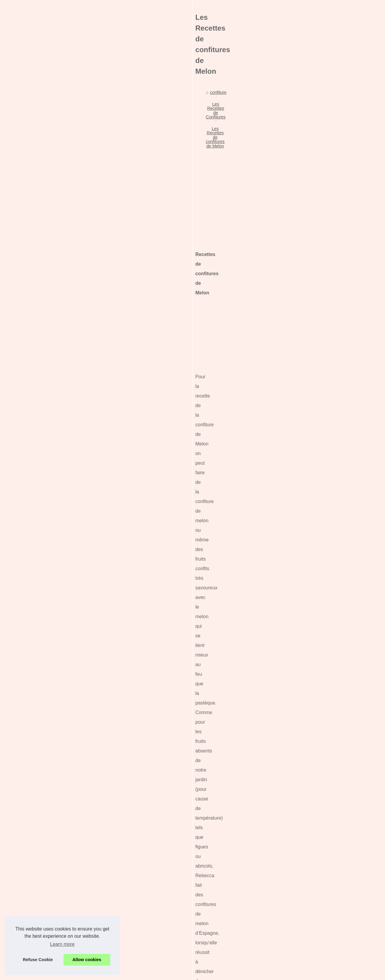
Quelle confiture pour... (312, 293)
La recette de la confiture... (315, 445)
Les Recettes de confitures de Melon (145, 191)
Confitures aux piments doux (90, 924)
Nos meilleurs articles (311, 174)
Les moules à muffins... (312, 266)
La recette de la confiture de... (318, 491)
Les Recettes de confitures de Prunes (254, 830)
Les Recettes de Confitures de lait (62, 830)
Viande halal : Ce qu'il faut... (317, 419)
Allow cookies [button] (87, 960)
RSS (159, 974)
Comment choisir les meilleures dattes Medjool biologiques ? (120, 903)
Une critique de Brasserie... (316, 280)
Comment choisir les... (311, 405)
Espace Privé (218, 974)
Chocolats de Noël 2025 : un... (319, 352)
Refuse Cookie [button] (38, 960)
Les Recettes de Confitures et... (320, 517)
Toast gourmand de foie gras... (319, 478)
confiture (38, 191)
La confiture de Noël (82, 944)
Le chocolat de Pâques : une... (319, 392)
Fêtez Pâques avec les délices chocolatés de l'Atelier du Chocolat (125, 883)
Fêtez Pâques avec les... (314, 379)
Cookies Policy (139, 974)
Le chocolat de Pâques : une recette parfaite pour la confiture (121, 893)
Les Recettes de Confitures (78, 191)
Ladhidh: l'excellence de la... (317, 226)
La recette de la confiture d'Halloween (98, 934)
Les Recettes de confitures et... (320, 504)
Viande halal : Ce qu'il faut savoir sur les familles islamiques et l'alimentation (135, 913)
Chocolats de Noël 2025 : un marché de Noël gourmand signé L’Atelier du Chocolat (142, 862)
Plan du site (301, 188)
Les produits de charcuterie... (318, 306)
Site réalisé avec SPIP (185, 974)
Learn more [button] (62, 944)
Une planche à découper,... (316, 240)
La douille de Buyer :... (311, 365)
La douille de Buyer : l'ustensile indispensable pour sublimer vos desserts (132, 872)
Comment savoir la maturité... (318, 320)
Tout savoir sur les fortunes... (318, 253)
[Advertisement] (148, 241)
